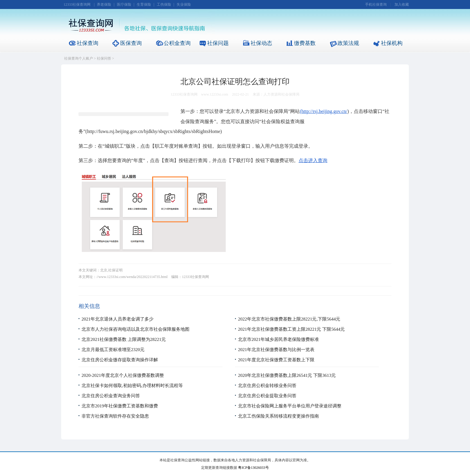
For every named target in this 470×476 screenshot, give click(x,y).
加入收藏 (402, 4)
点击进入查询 (313, 160)
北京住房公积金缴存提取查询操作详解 (120, 360)
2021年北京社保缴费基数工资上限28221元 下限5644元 (291, 329)
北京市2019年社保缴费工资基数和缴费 (120, 406)
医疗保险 (124, 4)
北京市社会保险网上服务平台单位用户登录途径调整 (290, 406)
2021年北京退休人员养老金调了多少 (117, 319)
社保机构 (392, 43)
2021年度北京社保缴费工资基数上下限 (276, 360)
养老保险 (104, 4)
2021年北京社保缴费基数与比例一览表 (276, 350)
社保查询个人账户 (79, 58)
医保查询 (131, 43)
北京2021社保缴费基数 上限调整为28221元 (124, 339)
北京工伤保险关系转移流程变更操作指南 (278, 416)
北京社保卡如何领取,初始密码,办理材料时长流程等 (132, 386)
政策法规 (348, 43)
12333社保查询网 (77, 4)
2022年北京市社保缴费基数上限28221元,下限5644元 (289, 319)
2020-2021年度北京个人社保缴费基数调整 (123, 375)
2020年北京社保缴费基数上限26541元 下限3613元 (287, 375)
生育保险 (144, 4)
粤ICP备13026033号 (253, 468)
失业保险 (184, 4)
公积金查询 (177, 43)
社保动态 (261, 43)
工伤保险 (164, 4)
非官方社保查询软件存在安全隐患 (115, 416)
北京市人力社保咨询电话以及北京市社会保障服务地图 (135, 329)
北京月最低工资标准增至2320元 (113, 350)
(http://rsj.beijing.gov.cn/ (324, 111)
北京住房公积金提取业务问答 (267, 396)
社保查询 (88, 43)
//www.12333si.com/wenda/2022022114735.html (132, 277)
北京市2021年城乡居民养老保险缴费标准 (278, 339)
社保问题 (218, 43)
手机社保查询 (376, 4)
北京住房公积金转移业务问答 (267, 386)
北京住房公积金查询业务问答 (111, 396)
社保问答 (104, 58)
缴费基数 (305, 43)
